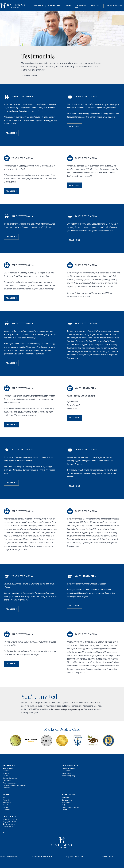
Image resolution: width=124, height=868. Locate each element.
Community (7, 781)
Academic (6, 800)
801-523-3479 (10, 824)
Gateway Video (67, 800)
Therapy (6, 771)
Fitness (5, 776)
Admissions (81, 6)
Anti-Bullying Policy (69, 776)
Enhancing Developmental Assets (14, 785)
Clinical (5, 805)
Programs (39, 6)
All (4, 798)
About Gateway (8, 768)
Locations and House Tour (71, 807)
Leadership (7, 810)
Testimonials (66, 803)
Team (68, 6)
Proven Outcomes (114, 6)
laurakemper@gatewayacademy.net (67, 709)
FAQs (64, 805)
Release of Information (42, 857)
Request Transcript (75, 857)
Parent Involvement (10, 783)
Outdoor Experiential (10, 778)
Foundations (66, 771)
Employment (108, 857)
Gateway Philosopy (68, 768)
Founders (6, 807)
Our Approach (55, 6)
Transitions (7, 788)
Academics (7, 773)
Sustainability (67, 773)
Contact (95, 6)
